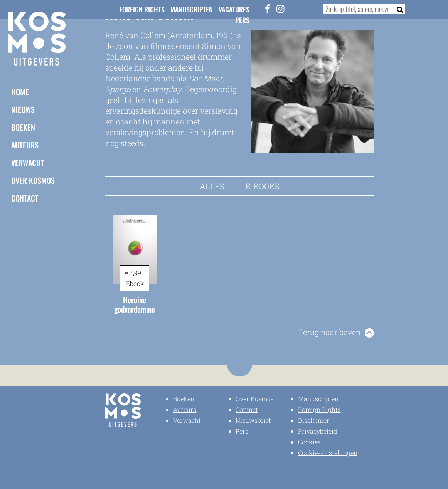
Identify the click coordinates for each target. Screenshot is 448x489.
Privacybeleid (317, 431)
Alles (212, 186)
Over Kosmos (33, 180)
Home (20, 92)
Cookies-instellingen (328, 453)
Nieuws (23, 109)
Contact (25, 198)
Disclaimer (314, 420)
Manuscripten (192, 9)
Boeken (23, 127)
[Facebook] (268, 8)
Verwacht (28, 163)
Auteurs (25, 145)
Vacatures (234, 9)
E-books (263, 186)
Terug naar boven (330, 332)
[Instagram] (280, 8)
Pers (243, 20)
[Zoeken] (398, 9)
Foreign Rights (142, 9)
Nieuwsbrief (253, 420)
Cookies (309, 442)
